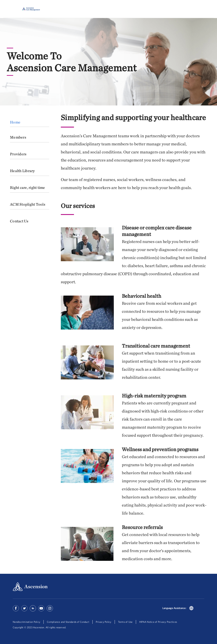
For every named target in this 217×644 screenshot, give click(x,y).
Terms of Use (125, 622)
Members (18, 137)
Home (15, 122)
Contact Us (19, 221)
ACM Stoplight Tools (28, 204)
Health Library (22, 171)
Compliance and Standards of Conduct (68, 622)
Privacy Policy (104, 622)
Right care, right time (28, 187)
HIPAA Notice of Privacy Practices (158, 622)
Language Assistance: (174, 608)
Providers (18, 154)
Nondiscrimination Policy (26, 622)
